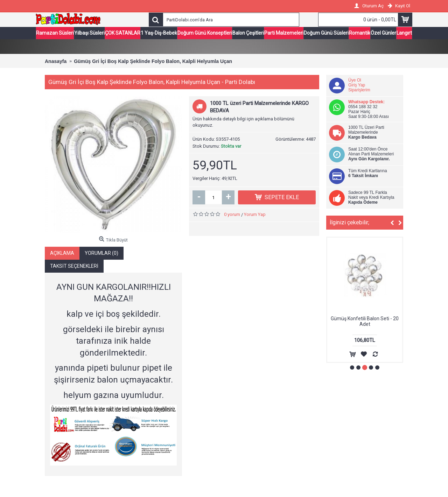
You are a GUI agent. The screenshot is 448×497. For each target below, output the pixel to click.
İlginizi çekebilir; (349, 223)
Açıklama (62, 253)
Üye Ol (355, 81)
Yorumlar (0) (101, 253)
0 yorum (232, 215)
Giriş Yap (357, 86)
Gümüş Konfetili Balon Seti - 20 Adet (365, 322)
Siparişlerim (359, 91)
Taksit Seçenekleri (74, 266)
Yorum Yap (255, 215)
